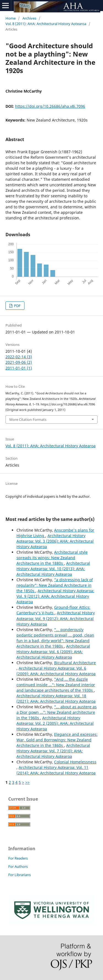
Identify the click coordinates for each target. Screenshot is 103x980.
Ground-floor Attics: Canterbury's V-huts (53, 610)
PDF (17, 306)
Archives (29, 18)
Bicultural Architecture (75, 663)
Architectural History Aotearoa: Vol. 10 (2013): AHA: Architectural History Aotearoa (53, 569)
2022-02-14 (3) (19, 357)
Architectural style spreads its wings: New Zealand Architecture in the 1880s (52, 558)
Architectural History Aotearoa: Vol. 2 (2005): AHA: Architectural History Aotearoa (55, 723)
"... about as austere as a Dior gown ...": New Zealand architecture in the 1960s (57, 712)
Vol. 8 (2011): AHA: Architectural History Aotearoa (46, 24)
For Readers (18, 858)
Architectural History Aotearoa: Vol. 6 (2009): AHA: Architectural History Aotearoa (53, 652)
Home (11, 18)
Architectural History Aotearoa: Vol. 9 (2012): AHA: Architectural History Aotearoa (55, 596)
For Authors (18, 866)
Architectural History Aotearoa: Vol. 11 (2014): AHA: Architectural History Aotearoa (56, 770)
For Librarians (20, 875)
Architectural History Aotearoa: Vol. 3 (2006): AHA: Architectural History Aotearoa (55, 541)
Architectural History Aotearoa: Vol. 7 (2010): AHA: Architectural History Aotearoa (53, 751)
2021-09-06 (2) (19, 362)
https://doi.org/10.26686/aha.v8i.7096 (50, 106)
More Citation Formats (28, 419)
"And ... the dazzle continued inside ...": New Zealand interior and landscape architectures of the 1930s (56, 685)
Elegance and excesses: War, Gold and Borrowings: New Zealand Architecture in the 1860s (57, 740)
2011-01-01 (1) (19, 368)
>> (27, 782)
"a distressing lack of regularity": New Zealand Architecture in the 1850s (55, 585)
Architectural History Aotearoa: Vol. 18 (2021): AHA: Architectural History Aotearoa (56, 698)
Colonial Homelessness (75, 762)
